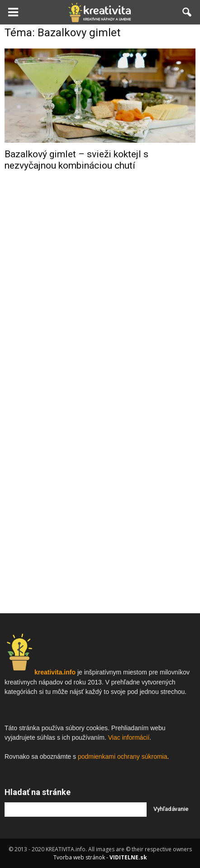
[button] (187, 12)
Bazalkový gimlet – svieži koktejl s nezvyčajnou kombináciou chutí (76, 160)
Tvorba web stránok (79, 857)
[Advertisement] (100, 323)
